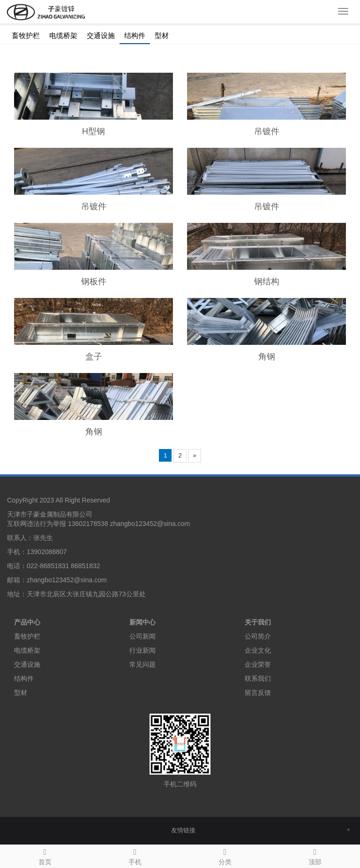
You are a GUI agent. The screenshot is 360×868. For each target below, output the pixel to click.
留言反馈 (258, 693)
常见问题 (142, 664)
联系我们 (258, 678)
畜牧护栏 (26, 36)
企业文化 (258, 650)
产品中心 (27, 622)
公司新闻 (142, 636)
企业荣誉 (258, 664)
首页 (45, 855)
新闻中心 (142, 622)
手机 (135, 855)
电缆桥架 (63, 36)
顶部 (315, 855)
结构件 (135, 36)
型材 (162, 36)
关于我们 (258, 622)
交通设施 (101, 36)
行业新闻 (142, 650)
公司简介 (258, 636)
